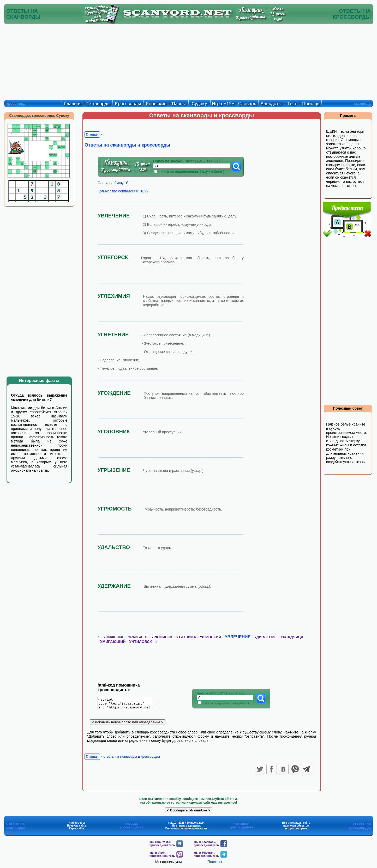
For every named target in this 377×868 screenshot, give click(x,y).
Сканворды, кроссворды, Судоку (39, 116)
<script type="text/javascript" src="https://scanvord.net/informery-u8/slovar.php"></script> (128, 705)
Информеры (77, 825)
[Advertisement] (189, 61)
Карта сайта (77, 830)
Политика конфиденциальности (186, 830)
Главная (92, 135)
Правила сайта (77, 827)
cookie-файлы (195, 864)
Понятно (215, 864)
